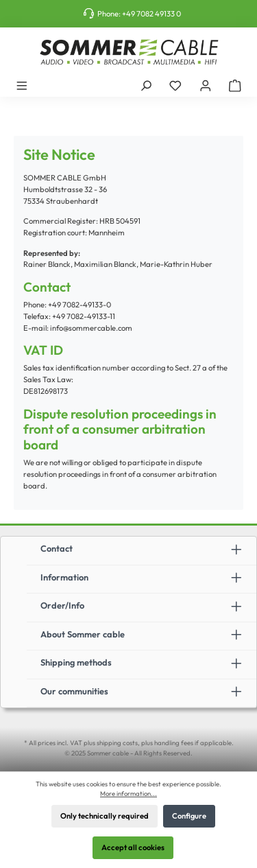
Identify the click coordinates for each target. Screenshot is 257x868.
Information (64, 577)
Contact (57, 548)
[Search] (146, 85)
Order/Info (62, 605)
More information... (128, 793)
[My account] (206, 85)
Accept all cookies (133, 847)
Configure (189, 816)
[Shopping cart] (235, 85)
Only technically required (105, 816)
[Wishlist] (175, 85)
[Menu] (22, 85)
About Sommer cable (83, 634)
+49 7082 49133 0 (151, 14)
